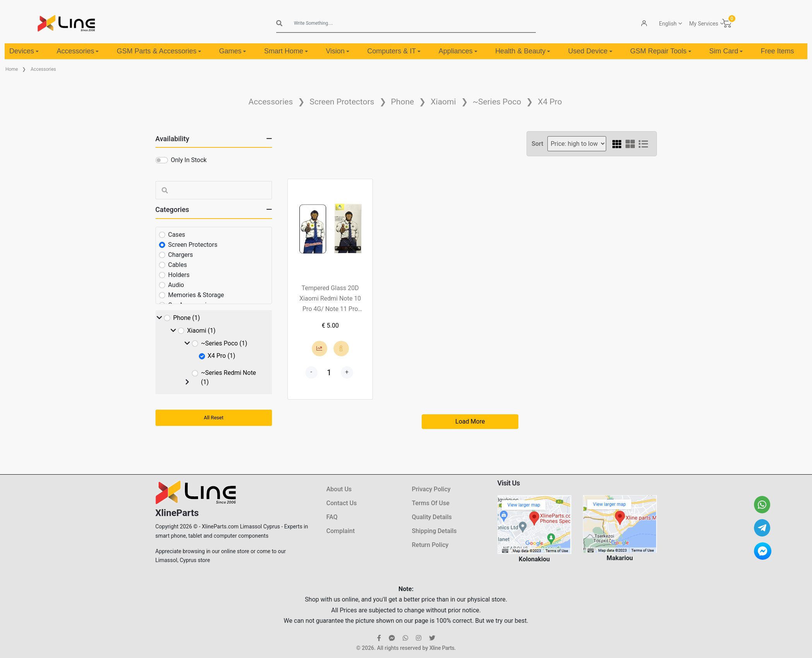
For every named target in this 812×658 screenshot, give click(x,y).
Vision (338, 51)
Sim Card (726, 51)
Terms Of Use (431, 503)
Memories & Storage (196, 295)
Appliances (458, 51)
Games (232, 51)
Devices (24, 51)
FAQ (332, 517)
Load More (470, 421)
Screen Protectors (342, 102)
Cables (178, 265)
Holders (179, 275)
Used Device (590, 51)
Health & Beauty (523, 51)
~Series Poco (497, 102)
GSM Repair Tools (661, 51)
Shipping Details (434, 531)
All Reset (214, 418)
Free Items (778, 51)
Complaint (341, 531)
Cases (177, 235)
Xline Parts (442, 648)
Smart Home (286, 51)
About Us (339, 489)
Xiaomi (443, 102)
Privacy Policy (431, 489)
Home (12, 69)
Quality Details (432, 517)
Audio (176, 285)
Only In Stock (189, 160)
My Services (704, 24)
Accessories (78, 51)
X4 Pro (550, 102)
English (668, 24)
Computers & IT (394, 51)
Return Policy (430, 545)
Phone (403, 102)
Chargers (181, 255)
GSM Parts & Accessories (159, 51)
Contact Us (342, 503)
